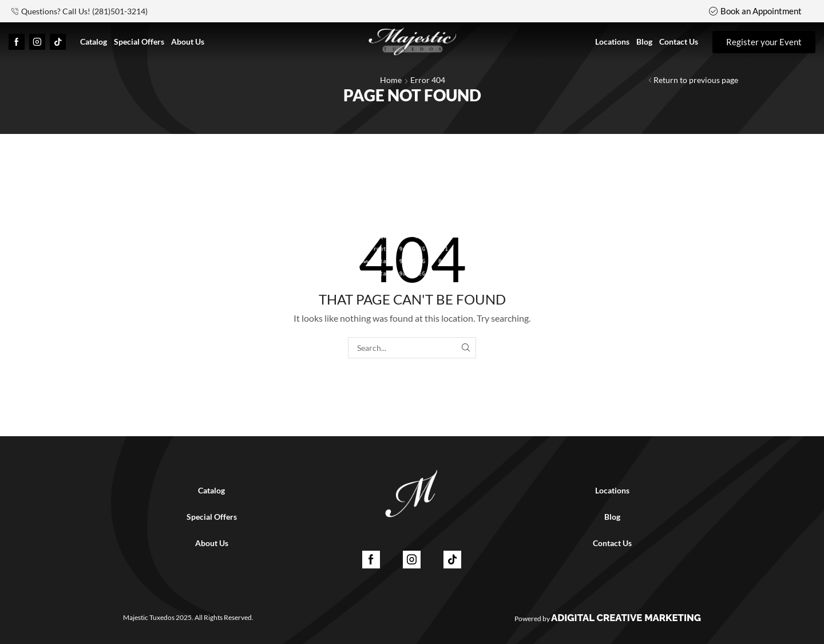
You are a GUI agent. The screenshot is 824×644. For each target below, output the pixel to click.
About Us (212, 543)
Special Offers (212, 517)
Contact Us (612, 543)
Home (391, 80)
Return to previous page (696, 80)
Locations (612, 490)
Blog (612, 517)
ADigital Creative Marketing (626, 618)
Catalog (211, 490)
